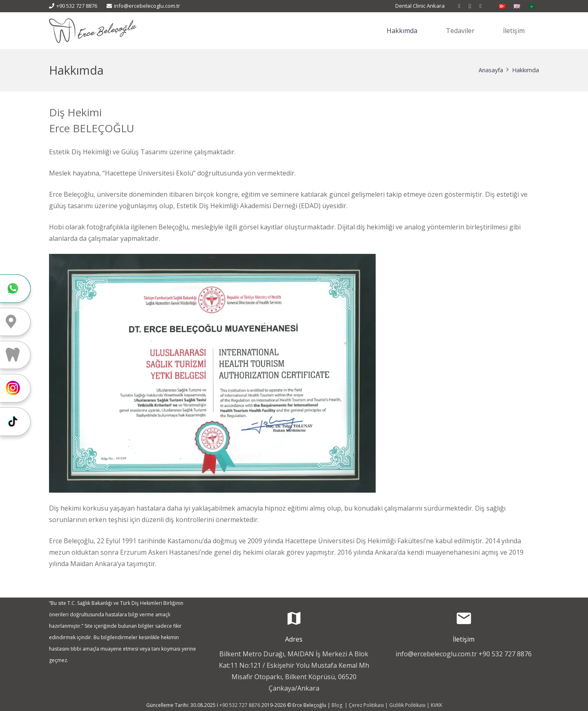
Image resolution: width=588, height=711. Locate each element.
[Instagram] (470, 6)
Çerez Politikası (366, 705)
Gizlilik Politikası (407, 705)
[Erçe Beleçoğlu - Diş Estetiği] (93, 31)
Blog (337, 705)
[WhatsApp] (481, 6)
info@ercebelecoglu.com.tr (436, 654)
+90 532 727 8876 (505, 654)
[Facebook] (459, 6)
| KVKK (434, 705)
